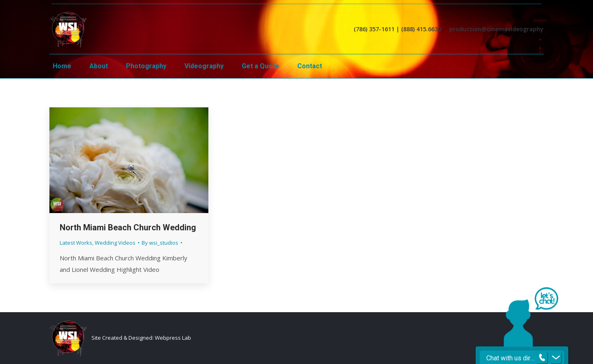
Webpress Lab (173, 338)
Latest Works (76, 243)
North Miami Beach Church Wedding (128, 227)
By (160, 243)
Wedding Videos (115, 243)
